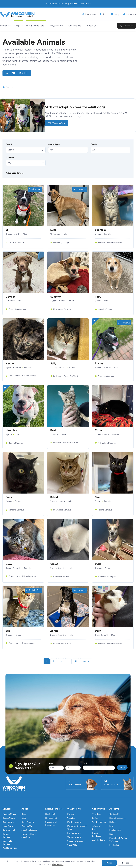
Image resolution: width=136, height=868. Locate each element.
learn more (85, 4)
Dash (98, 631)
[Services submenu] (5, 26)
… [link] (68, 661)
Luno (53, 230)
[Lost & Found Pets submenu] (36, 26)
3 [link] (61, 661)
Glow (9, 564)
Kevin (54, 430)
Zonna (54, 631)
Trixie (98, 430)
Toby (98, 297)
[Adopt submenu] (18, 26)
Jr (7, 230)
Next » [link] (86, 661)
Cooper (10, 297)
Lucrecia (100, 230)
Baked (54, 497)
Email (85, 763)
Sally (53, 364)
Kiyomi (10, 364)
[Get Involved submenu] (76, 26)
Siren (98, 497)
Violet (54, 564)
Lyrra (98, 564)
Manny (99, 364)
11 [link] (76, 661)
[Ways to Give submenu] (57, 26)
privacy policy (58, 864)
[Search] (26, 150)
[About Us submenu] (93, 26)
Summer (55, 297)
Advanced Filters (15, 173)
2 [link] (54, 661)
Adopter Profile (17, 73)
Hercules (11, 430)
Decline (125, 863)
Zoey (9, 497)
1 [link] (47, 661)
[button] (68, 150)
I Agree (109, 863)
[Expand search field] (112, 26)
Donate (128, 26)
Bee (8, 631)
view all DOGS (56, 123)
